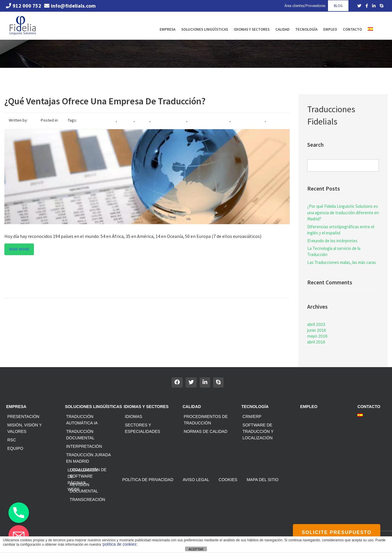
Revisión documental (84, 488)
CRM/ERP (252, 417)
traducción (18, 126)
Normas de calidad (205, 431)
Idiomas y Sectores (252, 29)
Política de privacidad (148, 480)
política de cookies (120, 544)
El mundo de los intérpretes (332, 241)
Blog (63, 120)
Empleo (330, 29)
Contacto (352, 29)
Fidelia (34, 120)
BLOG (338, 6)
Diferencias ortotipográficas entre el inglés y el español (341, 230)
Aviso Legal (196, 480)
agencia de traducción (96, 120)
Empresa (167, 29)
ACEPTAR (196, 549)
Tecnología (306, 29)
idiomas (143, 120)
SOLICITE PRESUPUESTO (337, 532)
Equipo (15, 448)
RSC (12, 440)
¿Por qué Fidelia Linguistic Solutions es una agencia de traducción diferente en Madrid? (343, 212)
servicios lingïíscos (248, 120)
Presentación (23, 417)
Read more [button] (19, 249)
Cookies (228, 480)
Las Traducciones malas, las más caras (342, 262)
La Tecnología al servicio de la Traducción (334, 251)
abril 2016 (316, 342)
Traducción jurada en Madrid (88, 458)
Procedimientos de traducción (206, 420)
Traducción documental (80, 435)
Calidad (282, 29)
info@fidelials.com (70, 6)
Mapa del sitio (263, 480)
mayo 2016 (317, 336)
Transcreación (87, 500)
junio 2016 (317, 330)
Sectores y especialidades (143, 428)
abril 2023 (316, 324)
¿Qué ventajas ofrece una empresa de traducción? (105, 101)
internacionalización (169, 120)
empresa (126, 120)
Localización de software (88, 473)
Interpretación (84, 446)
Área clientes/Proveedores (305, 6)
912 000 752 (24, 6)
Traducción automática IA (82, 420)
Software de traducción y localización (258, 431)
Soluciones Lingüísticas (205, 29)
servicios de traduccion (209, 120)
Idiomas (133, 417)
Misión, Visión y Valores (25, 428)
